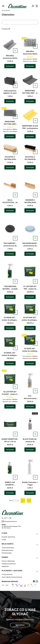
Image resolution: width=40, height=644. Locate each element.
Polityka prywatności (9, 564)
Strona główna (6, 10)
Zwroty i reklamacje (8, 561)
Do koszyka (10, 66)
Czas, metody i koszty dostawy (12, 577)
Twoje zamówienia (8, 548)
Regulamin (5, 566)
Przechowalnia (7, 553)
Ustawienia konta (7, 550)
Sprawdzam (20, 625)
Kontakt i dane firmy (8, 537)
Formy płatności (7, 574)
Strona (11, 501)
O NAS (4, 540)
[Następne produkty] (23, 501)
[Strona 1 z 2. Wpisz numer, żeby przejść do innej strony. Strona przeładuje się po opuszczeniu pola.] (15, 501)
